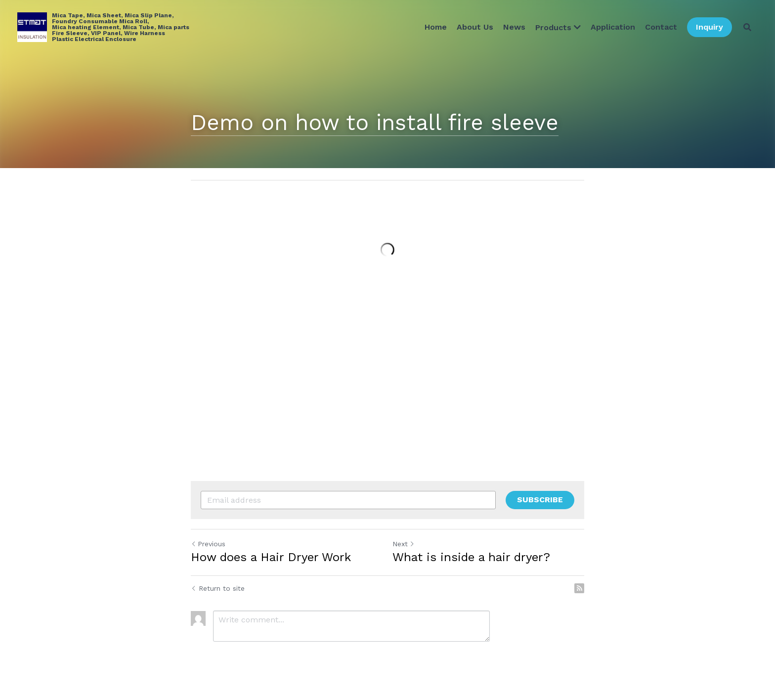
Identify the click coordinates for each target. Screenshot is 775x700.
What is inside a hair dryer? (471, 557)
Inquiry (710, 27)
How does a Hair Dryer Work (271, 557)
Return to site (218, 588)
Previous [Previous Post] (208, 544)
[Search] (747, 27)
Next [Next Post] (404, 544)
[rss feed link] (579, 588)
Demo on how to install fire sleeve (375, 123)
